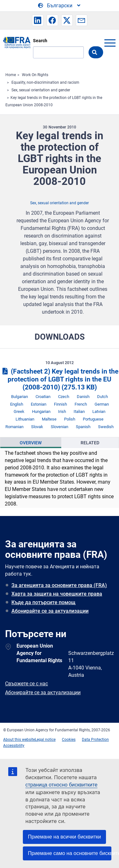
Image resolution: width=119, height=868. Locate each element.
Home (11, 75)
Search (40, 41)
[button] (38, 20)
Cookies (69, 740)
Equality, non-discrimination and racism (45, 82)
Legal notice (45, 740)
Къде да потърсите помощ (43, 602)
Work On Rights (35, 75)
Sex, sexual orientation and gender (41, 90)
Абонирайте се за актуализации (50, 611)
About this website (19, 740)
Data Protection (95, 740)
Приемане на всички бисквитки (64, 837)
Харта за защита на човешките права (57, 594)
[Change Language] (60, 6)
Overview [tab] (31, 443)
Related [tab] (90, 443)
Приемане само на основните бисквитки (70, 853)
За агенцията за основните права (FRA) (59, 585)
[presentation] (31, 443)
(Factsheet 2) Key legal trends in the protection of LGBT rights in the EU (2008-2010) (59, 379)
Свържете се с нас (26, 684)
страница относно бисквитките (61, 785)
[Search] (58, 52)
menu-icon (110, 43)
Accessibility (14, 746)
